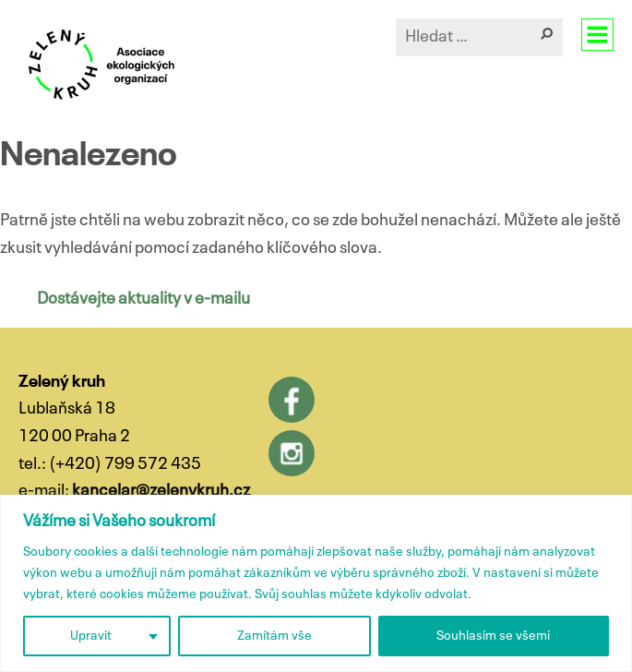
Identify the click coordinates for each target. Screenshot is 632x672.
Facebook (292, 400)
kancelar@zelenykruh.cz (161, 491)
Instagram (292, 453)
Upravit (91, 636)
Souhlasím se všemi (493, 636)
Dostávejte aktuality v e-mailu (143, 299)
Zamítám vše (274, 636)
